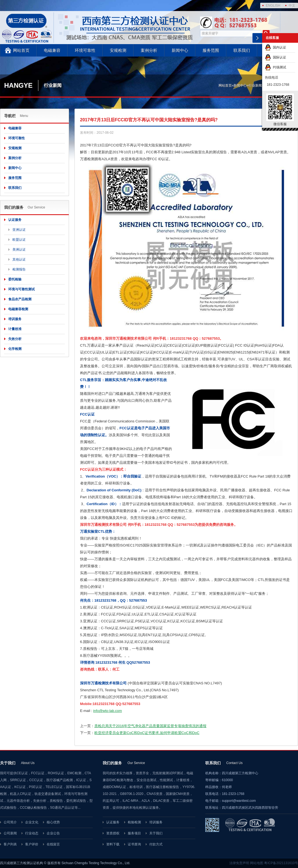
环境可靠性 (85, 50)
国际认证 (276, 57)
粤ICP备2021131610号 (281, 863)
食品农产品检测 (20, 299)
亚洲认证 (19, 230)
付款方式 (156, 844)
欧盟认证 (19, 240)
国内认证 (276, 47)
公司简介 (10, 822)
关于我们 (156, 833)
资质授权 (113, 833)
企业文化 (32, 822)
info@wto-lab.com (108, 711)
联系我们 (242, 50)
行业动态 (32, 833)
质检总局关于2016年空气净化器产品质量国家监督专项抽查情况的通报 (150, 726)
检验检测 (134, 822)
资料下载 (113, 844)
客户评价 (32, 844)
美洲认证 (19, 250)
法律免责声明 (239, 863)
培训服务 (15, 319)
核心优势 (53, 822)
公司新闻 (10, 833)
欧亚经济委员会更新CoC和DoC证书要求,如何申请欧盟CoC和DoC (147, 733)
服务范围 (211, 50)
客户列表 (10, 844)
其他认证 (19, 259)
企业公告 (53, 833)
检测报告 (19, 269)
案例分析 (149, 50)
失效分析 (15, 339)
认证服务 (15, 220)
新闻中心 (180, 50)
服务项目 (134, 833)
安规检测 (118, 50)
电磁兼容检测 (18, 309)
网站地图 (257, 863)
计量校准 (15, 329)
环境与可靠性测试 (22, 289)
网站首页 (21, 50)
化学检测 (15, 349)
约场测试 (276, 67)
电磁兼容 (52, 50)
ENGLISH (273, 6)
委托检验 (15, 279)
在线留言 (53, 844)
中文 (292, 6)
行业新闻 (255, 85)
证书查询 (134, 844)
